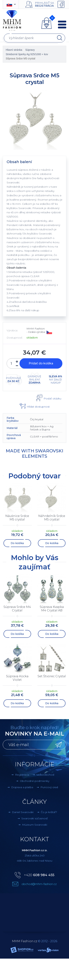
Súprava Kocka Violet (17, 678)
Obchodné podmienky (35, 781)
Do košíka (17, 543)
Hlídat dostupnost (38, 407)
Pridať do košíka (41, 363)
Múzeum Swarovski (35, 825)
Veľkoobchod (45, 775)
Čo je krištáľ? (49, 812)
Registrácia (44, 6)
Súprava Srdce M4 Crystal (17, 609)
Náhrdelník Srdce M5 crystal (52, 518)
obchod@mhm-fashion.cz (39, 884)
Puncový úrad (49, 787)
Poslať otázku (52, 398)
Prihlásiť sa (44, 3)
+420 (39, 875)
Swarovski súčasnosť (35, 818)
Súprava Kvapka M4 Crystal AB (52, 609)
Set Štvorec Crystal (52, 676)
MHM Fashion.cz (25, 941)
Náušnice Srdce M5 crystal (17, 518)
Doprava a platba (22, 787)
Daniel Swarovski (23, 812)
